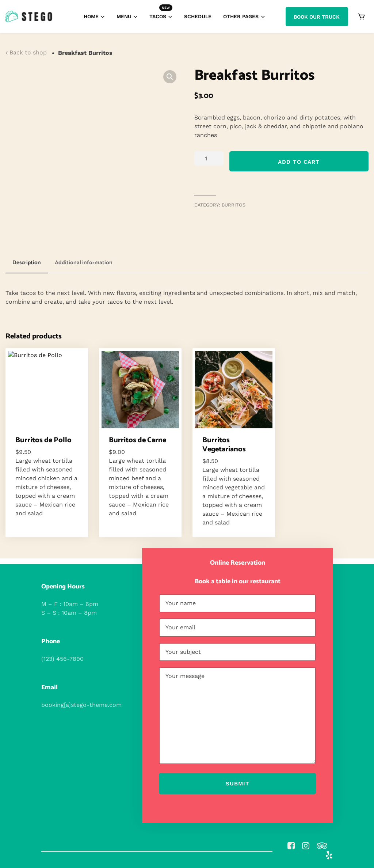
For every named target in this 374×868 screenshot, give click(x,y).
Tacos (161, 12)
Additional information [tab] (84, 263)
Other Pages (241, 16)
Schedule (198, 16)
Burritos (234, 205)
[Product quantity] (209, 158)
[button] (170, 77)
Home (91, 16)
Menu (124, 16)
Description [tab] (27, 263)
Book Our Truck (317, 17)
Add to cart (299, 162)
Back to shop (28, 52)
